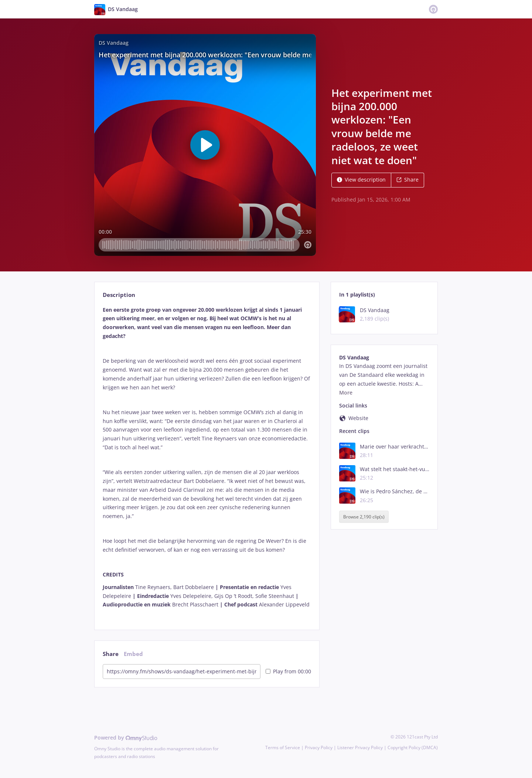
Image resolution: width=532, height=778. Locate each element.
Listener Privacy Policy (360, 747)
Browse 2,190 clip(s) (364, 517)
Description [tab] (119, 295)
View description (361, 180)
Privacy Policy (319, 747)
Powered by (126, 738)
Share (407, 180)
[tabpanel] (207, 462)
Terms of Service (283, 747)
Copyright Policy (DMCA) (413, 747)
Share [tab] (111, 654)
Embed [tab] (133, 654)
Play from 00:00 (288, 671)
